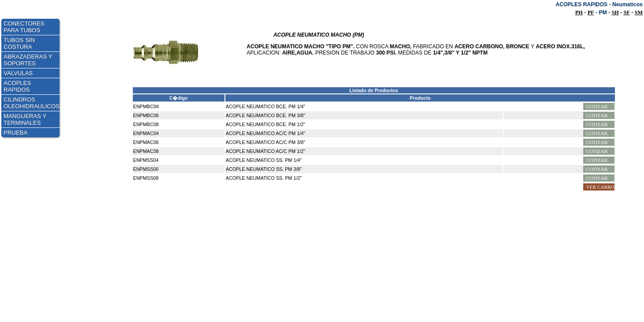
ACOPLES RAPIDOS (17, 86)
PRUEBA (15, 133)
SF (627, 13)
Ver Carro (600, 187)
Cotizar (597, 106)
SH (615, 13)
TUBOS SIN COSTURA (19, 43)
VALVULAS (18, 73)
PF (591, 13)
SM (639, 13)
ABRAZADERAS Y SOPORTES (28, 60)
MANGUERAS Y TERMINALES (25, 119)
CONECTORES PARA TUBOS (24, 27)
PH (579, 13)
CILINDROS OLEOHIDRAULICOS (32, 103)
